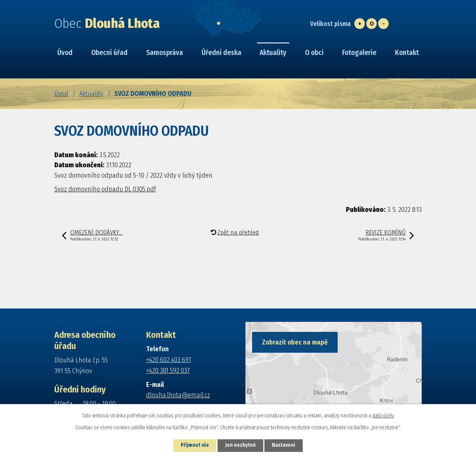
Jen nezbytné (241, 445)
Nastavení (285, 445)
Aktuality (91, 94)
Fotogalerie (359, 53)
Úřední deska (221, 53)
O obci (314, 53)
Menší (383, 24)
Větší (360, 24)
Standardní (372, 24)
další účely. (383, 415)
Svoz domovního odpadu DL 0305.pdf (105, 189)
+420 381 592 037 (168, 371)
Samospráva (165, 53)
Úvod (61, 94)
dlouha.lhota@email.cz (178, 395)
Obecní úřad (109, 53)
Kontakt (407, 53)
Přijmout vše (194, 445)
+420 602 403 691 (169, 360)
